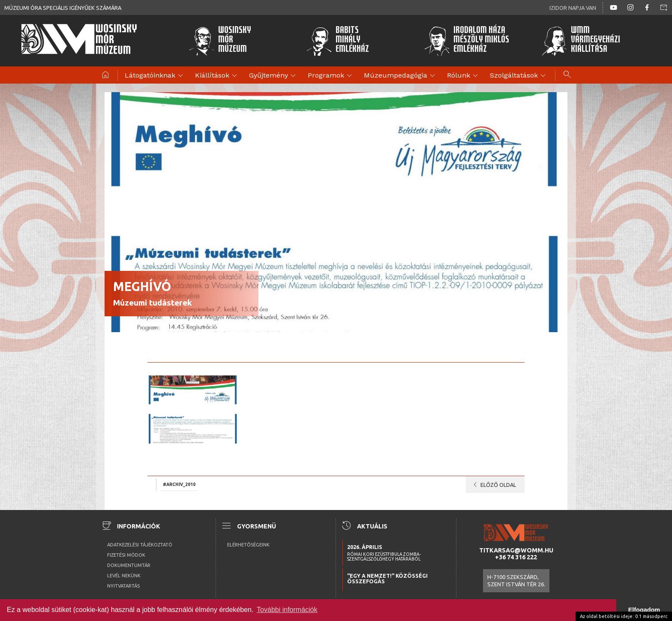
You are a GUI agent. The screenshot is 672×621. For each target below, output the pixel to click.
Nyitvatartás (123, 586)
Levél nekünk (124, 576)
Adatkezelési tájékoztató (140, 545)
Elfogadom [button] (644, 610)
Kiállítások (217, 76)
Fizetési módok (126, 555)
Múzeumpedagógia (401, 76)
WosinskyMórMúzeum (220, 41)
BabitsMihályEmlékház (338, 41)
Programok (331, 76)
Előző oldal (493, 485)
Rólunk (464, 76)
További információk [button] (287, 610)
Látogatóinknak (155, 76)
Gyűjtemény (274, 76)
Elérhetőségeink (248, 545)
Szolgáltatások (519, 76)
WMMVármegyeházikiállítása (581, 41)
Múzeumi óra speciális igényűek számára (63, 8)
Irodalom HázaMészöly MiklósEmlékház (466, 41)
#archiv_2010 (179, 484)
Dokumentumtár (129, 565)
